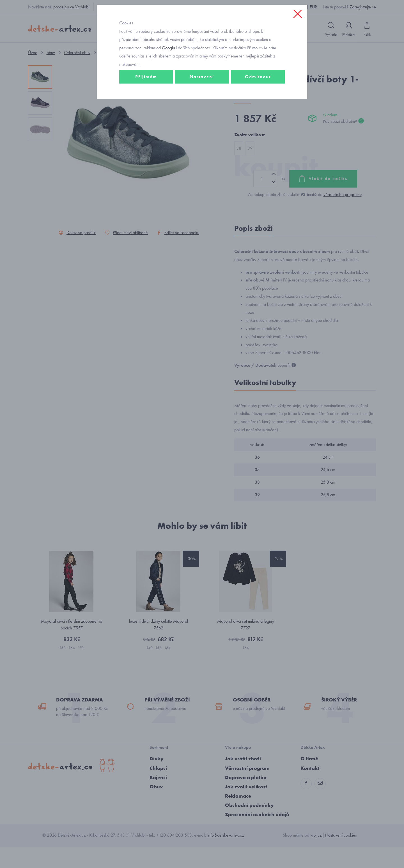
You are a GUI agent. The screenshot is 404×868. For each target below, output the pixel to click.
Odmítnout (258, 114)
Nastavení (202, 114)
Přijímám (146, 114)
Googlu (168, 85)
